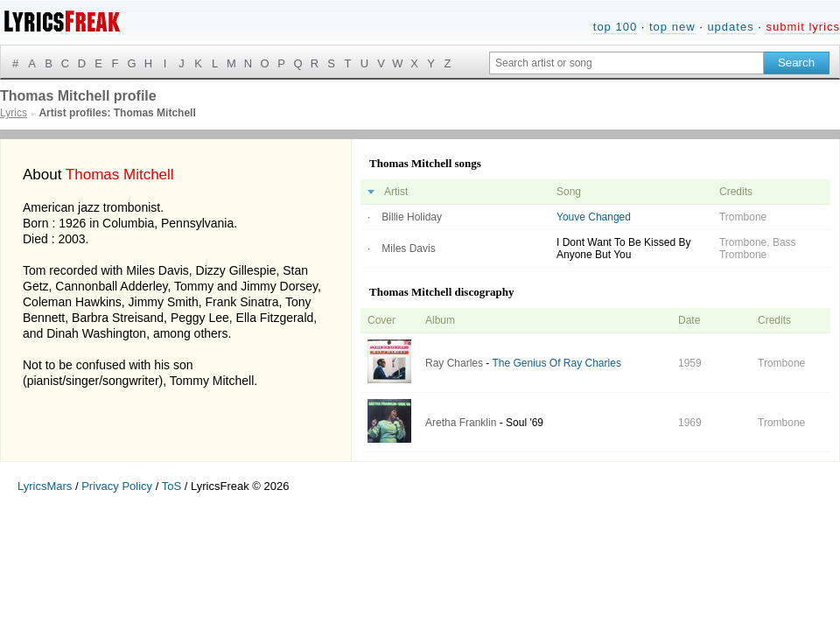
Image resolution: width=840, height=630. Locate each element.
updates (730, 27)
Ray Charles (454, 363)
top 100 (615, 27)
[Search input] (626, 63)
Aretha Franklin (461, 423)
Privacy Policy (117, 486)
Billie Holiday (412, 217)
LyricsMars (45, 486)
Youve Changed (594, 217)
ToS (171, 486)
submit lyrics (803, 27)
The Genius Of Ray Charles (556, 363)
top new (672, 27)
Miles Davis (408, 248)
